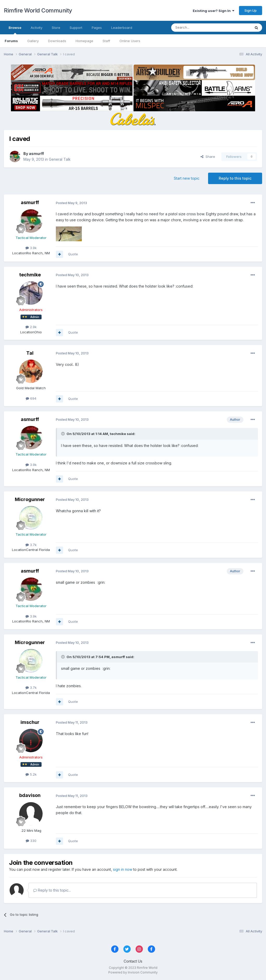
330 (31, 841)
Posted (71, 203)
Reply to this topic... (52, 890)
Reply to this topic (235, 178)
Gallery (33, 41)
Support (76, 28)
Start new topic (187, 178)
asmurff (36, 154)
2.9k (31, 327)
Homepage (84, 41)
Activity (36, 28)
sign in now (123, 869)
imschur (30, 722)
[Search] (198, 28)
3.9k (31, 248)
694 (31, 398)
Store (56, 28)
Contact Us (133, 961)
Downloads (57, 41)
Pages (97, 28)
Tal (30, 353)
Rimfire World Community (38, 10)
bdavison (30, 795)
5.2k (31, 774)
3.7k (31, 545)
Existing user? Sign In (214, 11)
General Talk (60, 159)
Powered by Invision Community (133, 972)
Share (208, 157)
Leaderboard (122, 28)
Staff (106, 41)
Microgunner (30, 499)
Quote (73, 254)
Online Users (130, 41)
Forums (11, 41)
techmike (30, 275)
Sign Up (251, 10)
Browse (15, 30)
